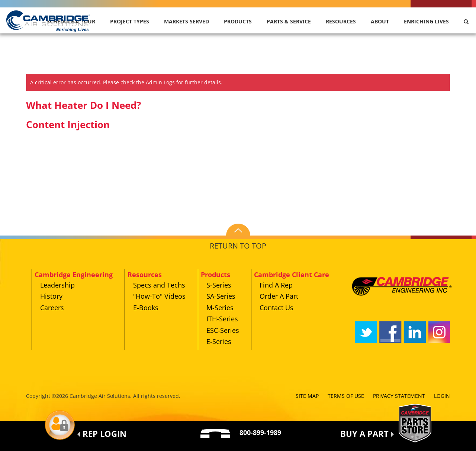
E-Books (146, 308)
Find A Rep (276, 285)
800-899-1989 (260, 432)
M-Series (220, 308)
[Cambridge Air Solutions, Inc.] (49, 21)
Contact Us (276, 308)
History (51, 296)
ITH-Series (222, 319)
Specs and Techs (159, 285)
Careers (52, 308)
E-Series (219, 341)
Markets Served (186, 21)
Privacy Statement (399, 396)
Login (442, 396)
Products (238, 21)
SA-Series (221, 296)
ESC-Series (223, 330)
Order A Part (279, 296)
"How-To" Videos (159, 296)
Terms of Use (346, 396)
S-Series (219, 285)
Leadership (57, 285)
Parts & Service (289, 21)
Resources (341, 21)
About (380, 21)
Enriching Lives (426, 21)
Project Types (130, 21)
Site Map (307, 396)
